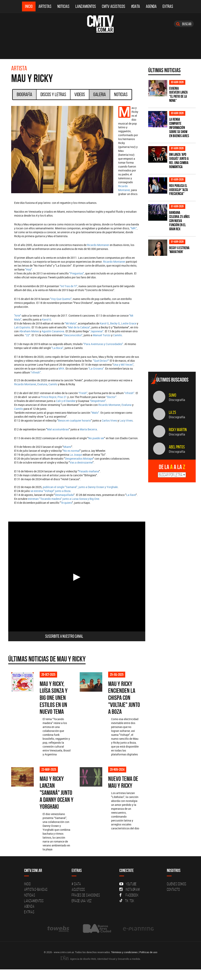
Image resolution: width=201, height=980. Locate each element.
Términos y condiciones (124, 963)
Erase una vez (82, 911)
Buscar (184, 24)
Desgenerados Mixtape (79, 459)
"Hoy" (29, 269)
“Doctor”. (112, 397)
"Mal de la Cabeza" (79, 327)
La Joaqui (76, 455)
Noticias (63, 6)
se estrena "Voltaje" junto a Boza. (51, 491)
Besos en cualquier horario (74, 420)
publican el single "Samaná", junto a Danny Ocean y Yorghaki (80, 487)
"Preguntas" (77, 273)
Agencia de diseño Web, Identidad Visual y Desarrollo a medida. (100, 969)
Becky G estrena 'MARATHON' (179, 250)
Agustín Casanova (53, 331)
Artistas (45, 6)
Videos (80, 94)
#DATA (136, 6)
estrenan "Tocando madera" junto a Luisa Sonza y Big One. (64, 499)
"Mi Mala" (71, 323)
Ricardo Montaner (124, 188)
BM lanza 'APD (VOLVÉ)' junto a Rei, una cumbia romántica (179, 161)
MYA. (62, 368)
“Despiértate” (98, 401)
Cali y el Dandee (65, 401)
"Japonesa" (96, 331)
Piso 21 (62, 397)
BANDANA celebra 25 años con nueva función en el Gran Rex (179, 221)
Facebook (129, 906)
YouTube (128, 895)
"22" (28, 335)
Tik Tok (127, 911)
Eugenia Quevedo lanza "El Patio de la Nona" (178, 95)
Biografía (24, 94)
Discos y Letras (53, 94)
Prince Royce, (49, 397)
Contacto (173, 900)
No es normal (72, 451)
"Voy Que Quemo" (61, 299)
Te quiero (66, 503)
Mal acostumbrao (58, 429)
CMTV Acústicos (114, 6)
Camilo (117, 335)
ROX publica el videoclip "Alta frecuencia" (179, 190)
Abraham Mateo (29, 331)
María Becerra (88, 429)
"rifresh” (36, 372)
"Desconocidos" (73, 335)
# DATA (76, 895)
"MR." (134, 228)
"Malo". (95, 413)
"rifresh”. (130, 393)
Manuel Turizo (102, 335)
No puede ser (96, 438)
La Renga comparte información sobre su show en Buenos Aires (179, 128)
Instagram (130, 900)
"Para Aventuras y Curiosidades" (103, 344)
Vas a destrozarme (81, 462)
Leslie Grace (129, 323)
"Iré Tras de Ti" (69, 286)
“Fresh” (83, 393)
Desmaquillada (64, 495)
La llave (131, 495)
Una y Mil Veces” (123, 365)
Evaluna (42, 384)
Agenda (151, 6)
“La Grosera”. (96, 368)
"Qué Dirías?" (101, 361)
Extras (168, 6)
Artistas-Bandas (36, 900)
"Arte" (18, 316)
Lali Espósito (22, 327)
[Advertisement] (175, 341)
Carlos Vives (110, 420)
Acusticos (78, 900)
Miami (67, 447)
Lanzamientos (86, 6)
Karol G (47, 319)
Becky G (115, 323)
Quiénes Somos (177, 895)
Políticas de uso (148, 963)
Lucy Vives (126, 420)
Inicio (29, 6)
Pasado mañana (89, 471)
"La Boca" (57, 348)
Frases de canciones (86, 906)
